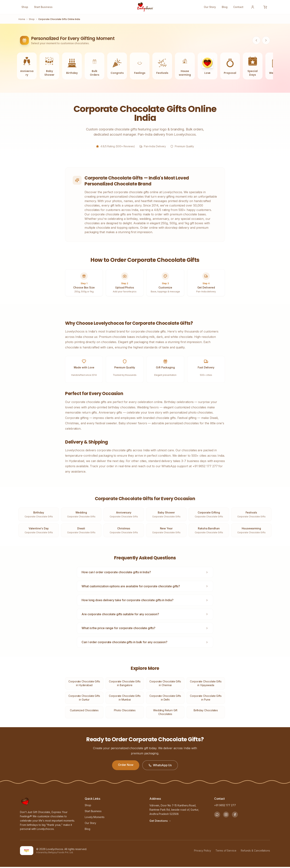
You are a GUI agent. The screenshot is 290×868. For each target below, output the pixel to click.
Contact (238, 7)
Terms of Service (226, 852)
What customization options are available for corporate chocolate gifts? (145, 587)
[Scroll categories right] (266, 40)
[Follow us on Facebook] (235, 816)
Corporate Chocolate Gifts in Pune (206, 699)
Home (22, 19)
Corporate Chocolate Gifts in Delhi (165, 699)
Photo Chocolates (125, 711)
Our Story (210, 7)
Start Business (43, 7)
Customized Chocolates (84, 711)
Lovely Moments (95, 818)
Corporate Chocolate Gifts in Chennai (165, 684)
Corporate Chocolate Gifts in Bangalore (125, 684)
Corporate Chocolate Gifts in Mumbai (125, 699)
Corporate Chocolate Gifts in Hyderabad (84, 684)
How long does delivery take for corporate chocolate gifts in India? (145, 601)
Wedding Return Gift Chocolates (165, 713)
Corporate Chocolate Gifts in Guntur (84, 699)
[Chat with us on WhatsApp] (217, 816)
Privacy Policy (203, 852)
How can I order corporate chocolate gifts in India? (145, 573)
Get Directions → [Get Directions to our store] (160, 822)
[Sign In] (253, 7)
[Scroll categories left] (256, 40)
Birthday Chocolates (206, 711)
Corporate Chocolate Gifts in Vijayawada (206, 684)
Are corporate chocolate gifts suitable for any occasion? (145, 615)
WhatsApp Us (160, 766)
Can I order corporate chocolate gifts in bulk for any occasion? (145, 643)
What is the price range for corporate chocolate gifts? (145, 629)
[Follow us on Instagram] (226, 816)
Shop (25, 7)
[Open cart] (265, 7)
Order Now (126, 766)
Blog (225, 7)
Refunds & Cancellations (255, 852)
